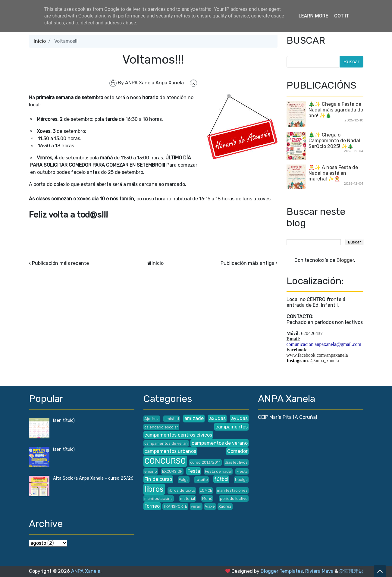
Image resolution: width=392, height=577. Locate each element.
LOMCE (206, 490)
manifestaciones (232, 490)
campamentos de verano (220, 443)
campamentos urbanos (170, 451)
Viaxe (210, 506)
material (188, 499)
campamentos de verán (166, 443)
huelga (241, 480)
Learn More (313, 16)
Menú (207, 499)
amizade (194, 418)
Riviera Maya (319, 571)
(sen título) (64, 420)
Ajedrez (152, 419)
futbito (202, 480)
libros (154, 489)
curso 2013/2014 (205, 462)
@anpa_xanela (325, 361)
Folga (184, 480)
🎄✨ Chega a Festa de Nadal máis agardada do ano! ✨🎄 (336, 110)
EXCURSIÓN (172, 471)
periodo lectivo (234, 499)
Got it (342, 16)
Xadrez (225, 506)
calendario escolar (161, 427)
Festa (194, 471)
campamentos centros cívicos (178, 435)
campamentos (232, 427)
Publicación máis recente (60, 263)
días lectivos (236, 462)
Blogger (345, 260)
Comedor (237, 451)
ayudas (239, 418)
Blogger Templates (282, 571)
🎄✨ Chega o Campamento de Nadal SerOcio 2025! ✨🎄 (334, 141)
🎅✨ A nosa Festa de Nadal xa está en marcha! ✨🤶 (333, 173)
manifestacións (158, 499)
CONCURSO (165, 461)
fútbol (221, 479)
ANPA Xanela (86, 571)
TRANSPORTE (175, 506)
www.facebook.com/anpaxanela (317, 355)
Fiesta (242, 471)
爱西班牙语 (351, 571)
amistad (172, 419)
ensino (151, 471)
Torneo (152, 506)
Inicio (40, 41)
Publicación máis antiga (248, 263)
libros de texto (182, 490)
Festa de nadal (218, 471)
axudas (217, 418)
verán (196, 506)
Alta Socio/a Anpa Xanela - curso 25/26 (93, 478)
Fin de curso (158, 479)
